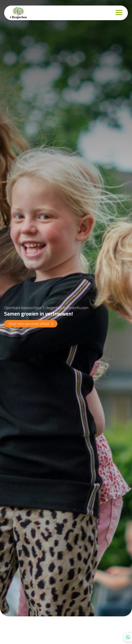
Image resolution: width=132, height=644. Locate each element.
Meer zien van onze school (31, 324)
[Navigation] (119, 13)
